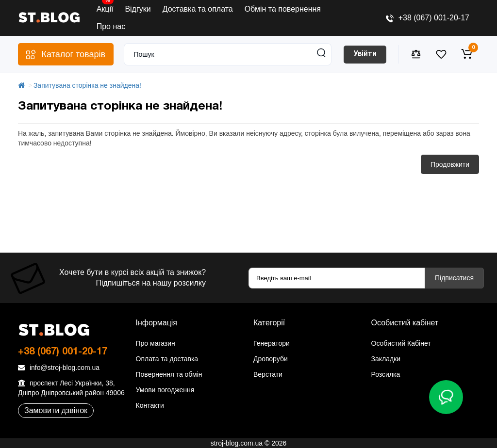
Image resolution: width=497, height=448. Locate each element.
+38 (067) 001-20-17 (428, 18)
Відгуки (138, 9)
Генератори (272, 343)
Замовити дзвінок (56, 410)
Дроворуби (271, 359)
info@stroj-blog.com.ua (59, 368)
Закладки (386, 359)
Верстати (268, 374)
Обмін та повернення (283, 9)
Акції (105, 7)
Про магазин (156, 343)
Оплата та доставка (167, 359)
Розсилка (386, 374)
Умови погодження (165, 390)
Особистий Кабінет (401, 343)
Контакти (150, 405)
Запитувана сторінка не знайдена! (87, 85)
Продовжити (450, 164)
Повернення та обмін (169, 374)
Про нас (111, 26)
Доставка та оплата (198, 9)
